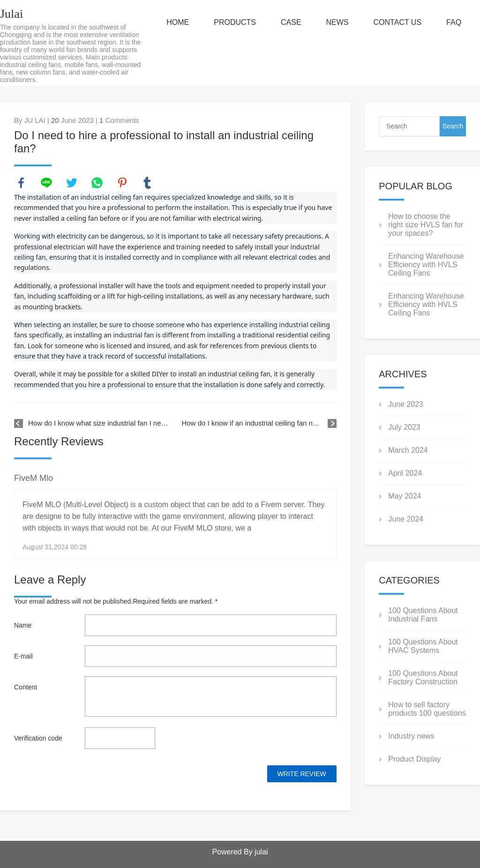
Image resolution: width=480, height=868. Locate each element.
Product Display (414, 759)
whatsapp (97, 183)
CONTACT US (398, 22)
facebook (21, 183)
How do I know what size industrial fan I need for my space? (98, 423)
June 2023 (406, 404)
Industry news (411, 736)
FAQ (454, 22)
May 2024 (405, 496)
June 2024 (406, 519)
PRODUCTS (235, 22)
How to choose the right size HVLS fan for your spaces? (426, 225)
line (46, 183)
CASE (291, 22)
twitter (72, 183)
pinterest (122, 183)
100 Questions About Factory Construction (423, 677)
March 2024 (408, 450)
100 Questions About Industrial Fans (423, 615)
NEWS (337, 22)
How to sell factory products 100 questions (427, 709)
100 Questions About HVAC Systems (423, 646)
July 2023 (404, 427)
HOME (178, 22)
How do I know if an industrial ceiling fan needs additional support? (259, 423)
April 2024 (405, 473)
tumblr (147, 183)
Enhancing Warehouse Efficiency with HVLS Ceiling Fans (426, 265)
